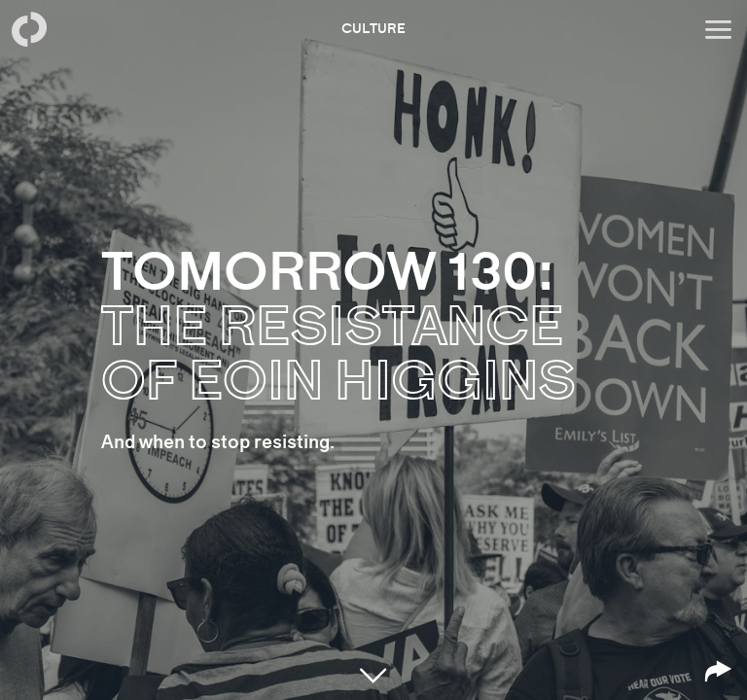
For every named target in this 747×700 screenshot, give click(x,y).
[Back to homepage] (29, 29)
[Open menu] (718, 29)
